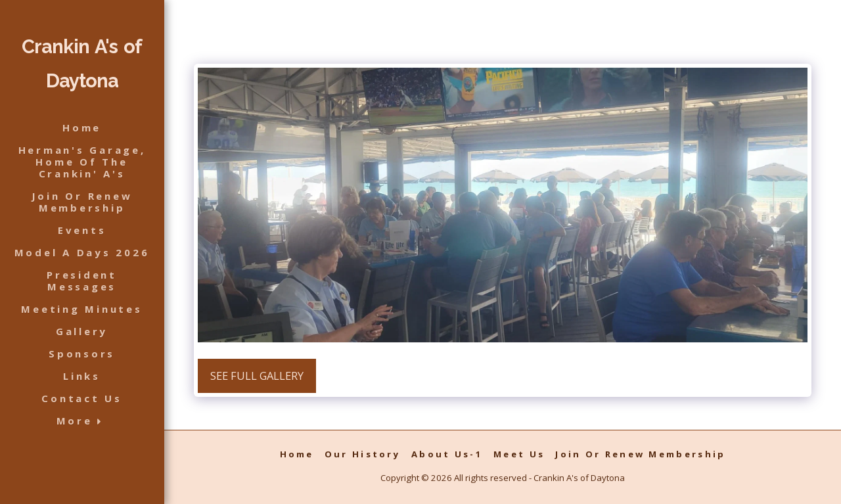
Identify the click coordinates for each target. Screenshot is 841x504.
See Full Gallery (257, 376)
